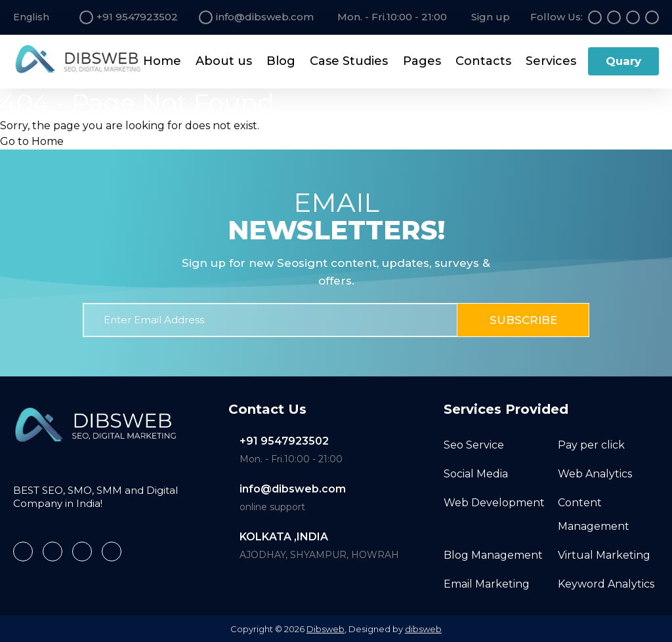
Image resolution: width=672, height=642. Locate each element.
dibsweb (423, 629)
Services (551, 61)
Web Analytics (595, 473)
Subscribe (523, 320)
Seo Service (474, 444)
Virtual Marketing (604, 554)
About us (224, 61)
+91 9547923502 (284, 441)
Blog (281, 61)
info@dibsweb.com (293, 489)
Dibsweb (325, 629)
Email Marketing (487, 583)
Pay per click (591, 444)
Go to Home (32, 141)
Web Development (494, 502)
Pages (422, 61)
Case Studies (349, 61)
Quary (623, 61)
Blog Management (493, 554)
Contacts (483, 61)
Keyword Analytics (606, 583)
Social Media (476, 473)
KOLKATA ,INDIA (284, 537)
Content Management (594, 514)
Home (162, 61)
